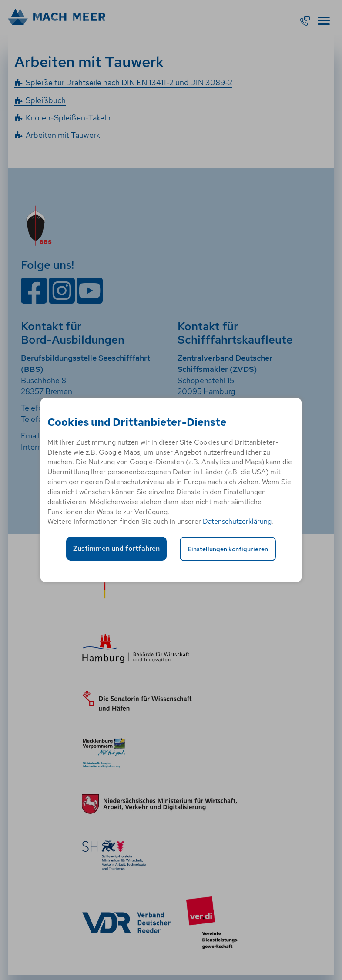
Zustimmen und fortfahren (116, 548)
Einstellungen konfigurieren (228, 549)
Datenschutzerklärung (237, 521)
